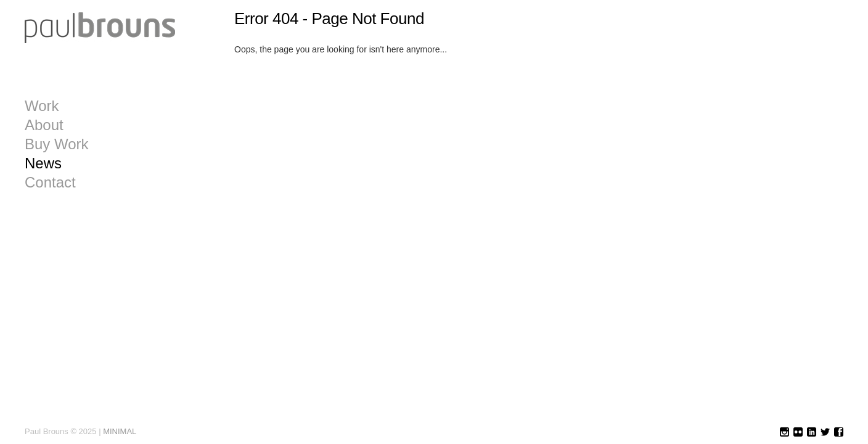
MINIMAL (120, 431)
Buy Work (57, 144)
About (44, 125)
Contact (50, 183)
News (43, 163)
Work (42, 106)
